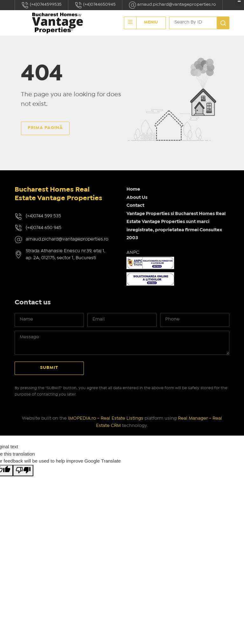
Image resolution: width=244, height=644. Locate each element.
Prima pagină (45, 128)
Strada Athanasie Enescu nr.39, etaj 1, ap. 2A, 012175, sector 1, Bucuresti (65, 255)
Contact (135, 206)
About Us (137, 198)
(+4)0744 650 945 (44, 228)
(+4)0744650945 (95, 5)
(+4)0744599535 (41, 5)
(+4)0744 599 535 (43, 216)
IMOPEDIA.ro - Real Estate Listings (106, 418)
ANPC (133, 253)
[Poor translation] (23, 471)
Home (133, 189)
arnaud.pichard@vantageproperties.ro (172, 5)
